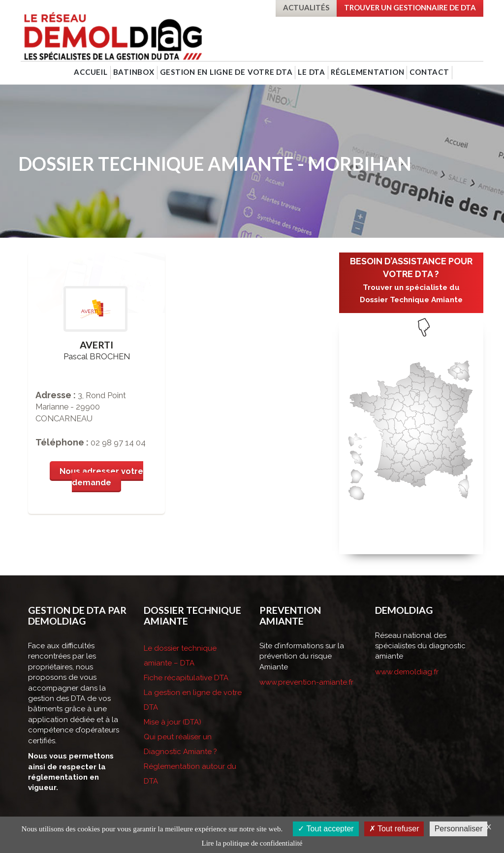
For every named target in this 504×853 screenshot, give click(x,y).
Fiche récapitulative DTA (186, 678)
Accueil (91, 72)
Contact (429, 72)
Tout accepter (326, 829)
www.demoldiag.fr (407, 672)
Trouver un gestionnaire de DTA (410, 7)
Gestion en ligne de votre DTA (226, 72)
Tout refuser (394, 829)
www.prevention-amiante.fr (306, 682)
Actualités (306, 7)
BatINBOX (134, 72)
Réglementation (368, 72)
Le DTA (312, 72)
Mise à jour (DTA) (173, 722)
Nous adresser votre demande (101, 477)
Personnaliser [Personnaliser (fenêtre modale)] (459, 829)
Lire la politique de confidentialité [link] (252, 843)
